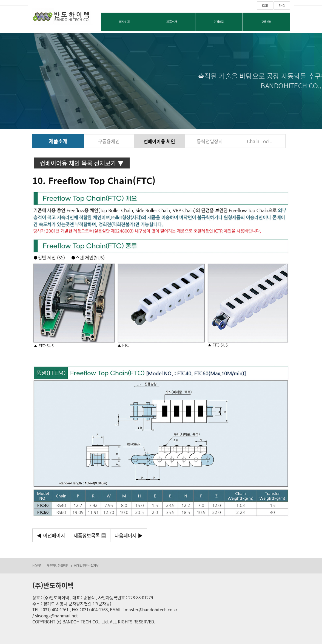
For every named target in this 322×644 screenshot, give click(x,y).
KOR (265, 6)
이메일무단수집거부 (86, 566)
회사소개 (124, 22)
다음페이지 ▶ (129, 535)
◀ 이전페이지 (51, 535)
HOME (37, 566)
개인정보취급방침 (58, 566)
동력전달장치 (210, 141)
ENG (282, 6)
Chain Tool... (260, 141)
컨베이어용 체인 (159, 141)
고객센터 (266, 22)
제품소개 (172, 22)
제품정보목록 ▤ (90, 535)
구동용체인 (109, 141)
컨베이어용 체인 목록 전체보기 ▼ (82, 163)
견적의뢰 (219, 22)
